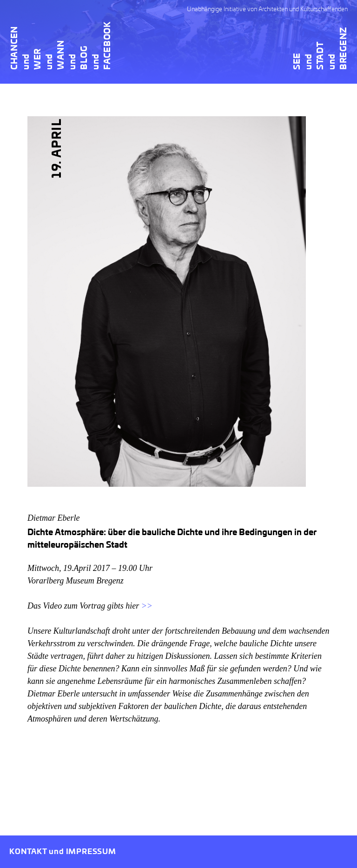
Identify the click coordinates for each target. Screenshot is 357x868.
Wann (61, 55)
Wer (38, 59)
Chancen (15, 48)
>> (147, 606)
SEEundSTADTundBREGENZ (321, 48)
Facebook (108, 46)
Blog (85, 58)
